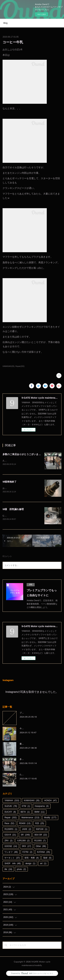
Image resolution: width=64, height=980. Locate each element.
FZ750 (27, 853)
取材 (47, 859)
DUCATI (10, 813)
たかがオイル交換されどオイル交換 (36, 775)
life (8, 870)
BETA (25, 813)
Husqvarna (42, 807)
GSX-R (10, 835)
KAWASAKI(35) (8, 366)
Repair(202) (20, 366)
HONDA (50, 801)
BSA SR (41, 835)
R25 (40, 824)
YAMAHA (12, 801)
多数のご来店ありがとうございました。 (24, 454)
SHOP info (13, 864)
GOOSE (11, 847)
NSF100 (42, 830)
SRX (26, 847)
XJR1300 (23, 841)
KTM (26, 807)
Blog (5, 23)
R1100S (40, 841)
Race (9, 824)
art (43, 864)
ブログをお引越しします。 (32, 714)
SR (25, 835)
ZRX (8, 841)
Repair (10, 818)
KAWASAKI (32, 801)
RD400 (25, 824)
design (30, 864)
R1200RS (11, 830)
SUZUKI (11, 807)
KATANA (44, 853)
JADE (27, 830)
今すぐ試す (42, 14)
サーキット (12, 859)
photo (21, 870)
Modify (50, 818)
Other (41, 847)
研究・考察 (32, 859)
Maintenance (30, 818)
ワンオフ (11, 853)
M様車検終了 (10, 482)
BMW (40, 813)
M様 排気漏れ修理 (13, 510)
